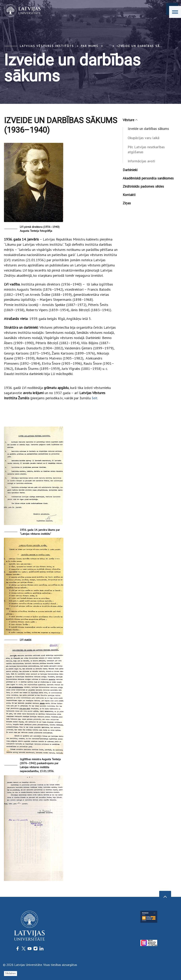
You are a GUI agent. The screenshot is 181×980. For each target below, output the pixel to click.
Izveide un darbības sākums (143, 46)
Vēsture (130, 120)
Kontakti (129, 195)
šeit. (95, 398)
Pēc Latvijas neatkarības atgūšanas (146, 150)
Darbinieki (130, 170)
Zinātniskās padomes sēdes (143, 186)
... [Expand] (108, 46)
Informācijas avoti (141, 161)
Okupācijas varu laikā (144, 138)
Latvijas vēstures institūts (47, 46)
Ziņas (127, 203)
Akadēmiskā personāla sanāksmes (148, 178)
